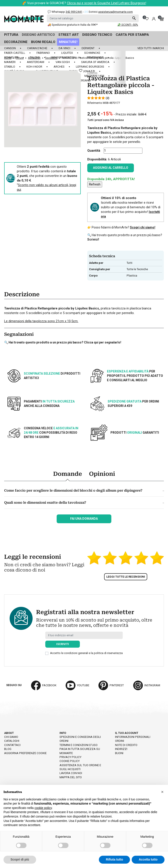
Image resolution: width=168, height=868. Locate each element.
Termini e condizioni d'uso (79, 745)
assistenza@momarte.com (115, 12)
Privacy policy (70, 757)
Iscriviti (63, 644)
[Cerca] (93, 18)
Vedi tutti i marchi (151, 48)
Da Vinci (64, 48)
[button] (162, 792)
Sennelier (11, 57)
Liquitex (67, 53)
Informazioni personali (133, 737)
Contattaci (12, 745)
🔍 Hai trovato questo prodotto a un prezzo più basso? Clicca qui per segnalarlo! (63, 342)
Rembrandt (95, 57)
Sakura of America (95, 62)
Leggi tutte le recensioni (126, 577)
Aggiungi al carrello (111, 168)
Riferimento (95, 103)
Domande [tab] (68, 474)
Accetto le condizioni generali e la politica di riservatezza (86, 653)
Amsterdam (36, 62)
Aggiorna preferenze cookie (25, 753)
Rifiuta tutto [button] (115, 859)
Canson (10, 48)
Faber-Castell (15, 53)
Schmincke (92, 53)
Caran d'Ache (37, 48)
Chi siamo (11, 737)
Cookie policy (70, 761)
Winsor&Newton (63, 57)
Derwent (88, 48)
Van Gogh (63, 62)
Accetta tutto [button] (148, 859)
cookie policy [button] (43, 808)
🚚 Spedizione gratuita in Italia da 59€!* (73, 25)
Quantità (94, 151)
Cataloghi (12, 741)
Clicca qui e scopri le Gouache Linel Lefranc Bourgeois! (107, 3)
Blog (8, 749)
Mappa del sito (71, 777)
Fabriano (43, 53)
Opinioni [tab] (102, 474)
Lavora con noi (71, 773)
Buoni (119, 753)
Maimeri (10, 62)
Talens (35, 57)
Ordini (120, 741)
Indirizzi (121, 749)
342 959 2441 (74, 12)
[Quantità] (123, 151)
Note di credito (126, 745)
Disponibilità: (97, 159)
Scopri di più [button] (20, 859)
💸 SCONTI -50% (128, 25)
